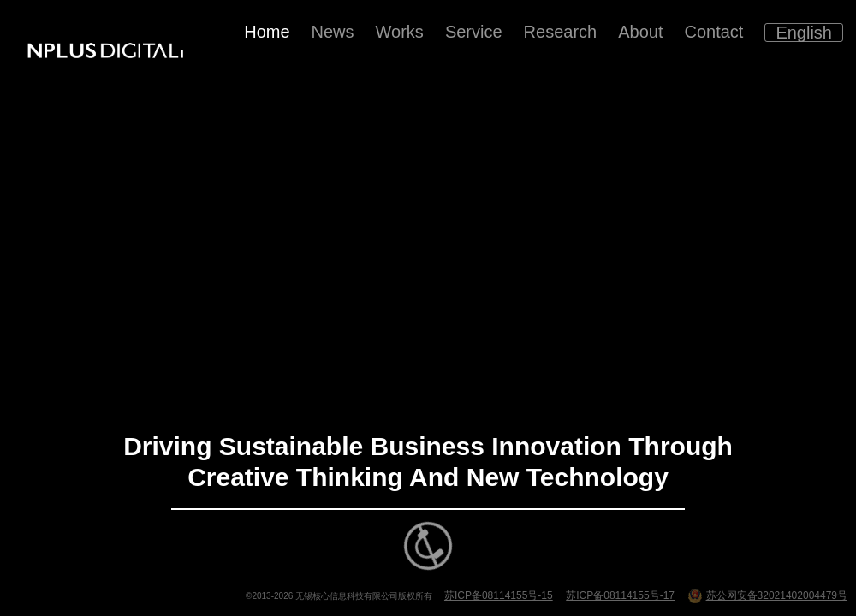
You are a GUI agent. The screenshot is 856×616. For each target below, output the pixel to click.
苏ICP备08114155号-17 (620, 595)
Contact (713, 32)
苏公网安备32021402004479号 (768, 595)
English (804, 33)
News (333, 32)
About (640, 32)
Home (267, 32)
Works (400, 32)
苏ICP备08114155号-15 (499, 595)
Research (561, 32)
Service (474, 32)
